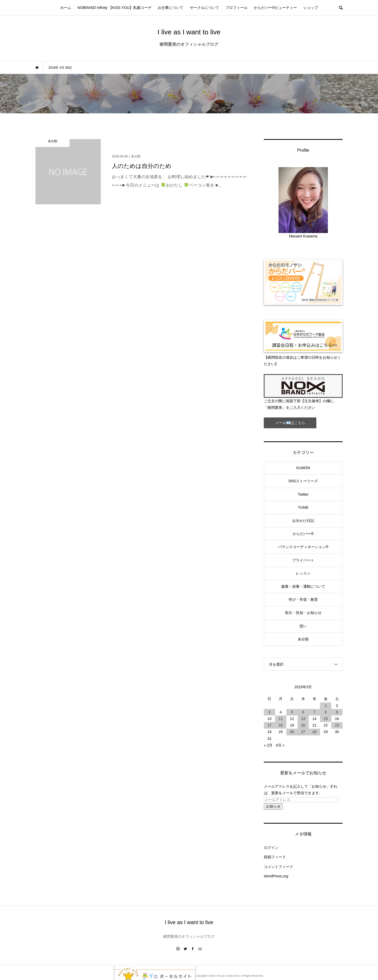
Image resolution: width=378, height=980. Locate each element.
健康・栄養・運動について (303, 586)
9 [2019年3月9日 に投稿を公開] (337, 712)
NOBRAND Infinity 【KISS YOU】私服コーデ (114, 8)
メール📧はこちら (290, 423)
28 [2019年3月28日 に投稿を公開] (314, 732)
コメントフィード (279, 867)
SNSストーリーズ (303, 481)
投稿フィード (275, 857)
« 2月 (268, 745)
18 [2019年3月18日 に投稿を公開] (281, 725)
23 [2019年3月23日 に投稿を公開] (337, 725)
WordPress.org (276, 876)
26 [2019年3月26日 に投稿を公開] (292, 732)
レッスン (303, 573)
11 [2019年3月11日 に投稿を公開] (281, 719)
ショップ (311, 8)
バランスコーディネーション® (303, 547)
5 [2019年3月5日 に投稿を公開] (292, 712)
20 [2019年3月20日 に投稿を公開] (303, 725)
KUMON (303, 468)
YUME (303, 507)
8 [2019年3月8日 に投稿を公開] (326, 712)
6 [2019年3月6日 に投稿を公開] (303, 712)
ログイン (271, 847)
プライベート (303, 560)
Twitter (303, 494)
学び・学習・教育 (303, 600)
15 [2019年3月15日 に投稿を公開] (326, 719)
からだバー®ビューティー (275, 8)
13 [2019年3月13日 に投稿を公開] (303, 719)
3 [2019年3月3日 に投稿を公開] (270, 712)
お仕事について (171, 8)
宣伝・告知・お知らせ (303, 613)
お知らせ (273, 806)
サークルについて (204, 8)
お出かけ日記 (303, 521)
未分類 (303, 639)
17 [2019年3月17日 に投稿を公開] (270, 725)
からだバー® (303, 534)
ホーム (66, 8)
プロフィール (237, 8)
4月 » (280, 745)
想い (303, 626)
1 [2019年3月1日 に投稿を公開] (326, 706)
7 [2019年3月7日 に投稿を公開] (314, 712)
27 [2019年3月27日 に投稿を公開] (303, 732)
